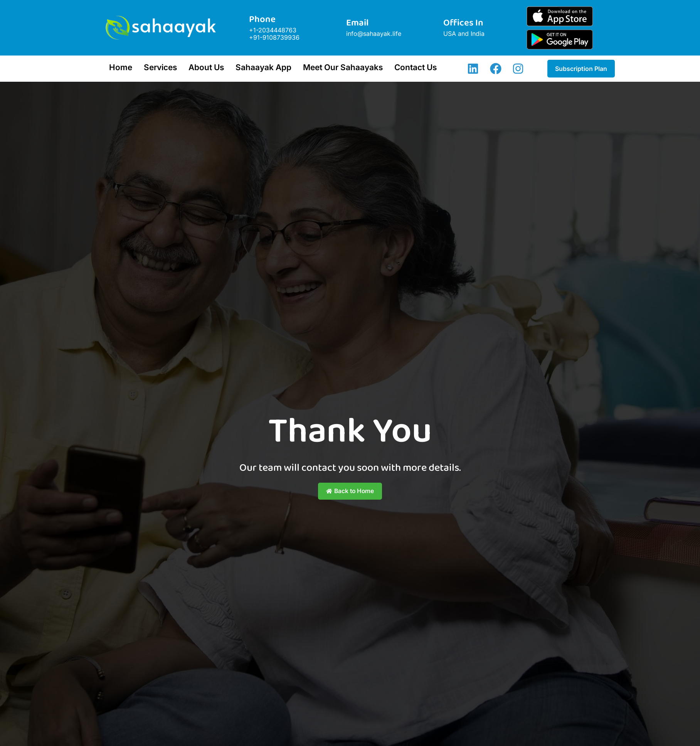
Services (160, 67)
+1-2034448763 (273, 30)
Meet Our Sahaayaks (343, 67)
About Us (206, 67)
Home (121, 67)
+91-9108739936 (274, 37)
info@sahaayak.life (374, 34)
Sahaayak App (263, 67)
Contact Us (416, 67)
